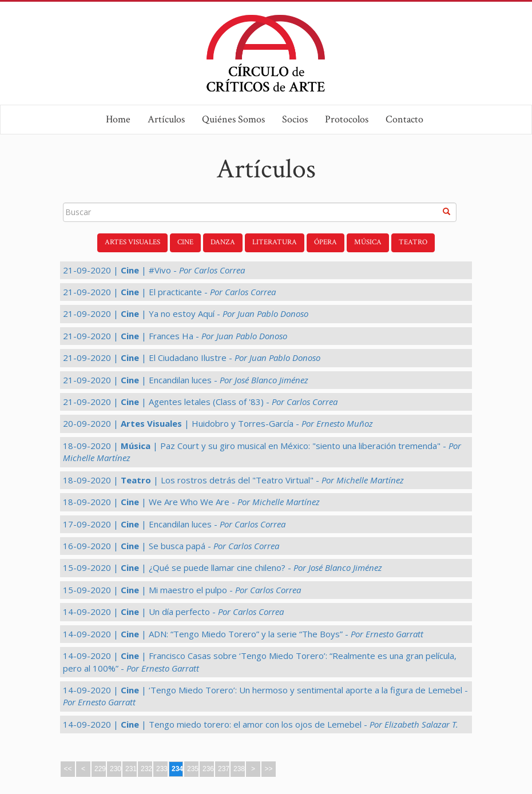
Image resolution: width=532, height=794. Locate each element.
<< (68, 769)
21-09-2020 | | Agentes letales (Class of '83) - (200, 402)
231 (131, 769)
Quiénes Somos (233, 119)
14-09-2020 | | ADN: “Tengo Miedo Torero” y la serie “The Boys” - (243, 634)
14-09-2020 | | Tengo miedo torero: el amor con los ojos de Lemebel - (261, 724)
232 (146, 769)
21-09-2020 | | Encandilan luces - (186, 380)
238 (239, 769)
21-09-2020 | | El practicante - (169, 292)
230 (116, 769)
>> (268, 769)
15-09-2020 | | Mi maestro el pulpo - (182, 590)
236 (208, 769)
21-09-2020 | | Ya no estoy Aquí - (186, 313)
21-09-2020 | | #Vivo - (154, 270)
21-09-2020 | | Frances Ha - (175, 336)
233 (162, 769)
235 (193, 769)
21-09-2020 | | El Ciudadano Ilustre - (192, 358)
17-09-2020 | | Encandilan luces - (174, 524)
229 (100, 769)
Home (118, 119)
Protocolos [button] (347, 119)
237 (224, 769)
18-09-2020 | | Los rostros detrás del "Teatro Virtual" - (233, 480)
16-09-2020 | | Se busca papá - (171, 546)
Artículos (166, 119)
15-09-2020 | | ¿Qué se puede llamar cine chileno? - (223, 567)
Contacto (404, 119)
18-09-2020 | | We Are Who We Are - (191, 502)
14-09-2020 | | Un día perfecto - (173, 612)
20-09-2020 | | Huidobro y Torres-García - (218, 423)
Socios (295, 119)
